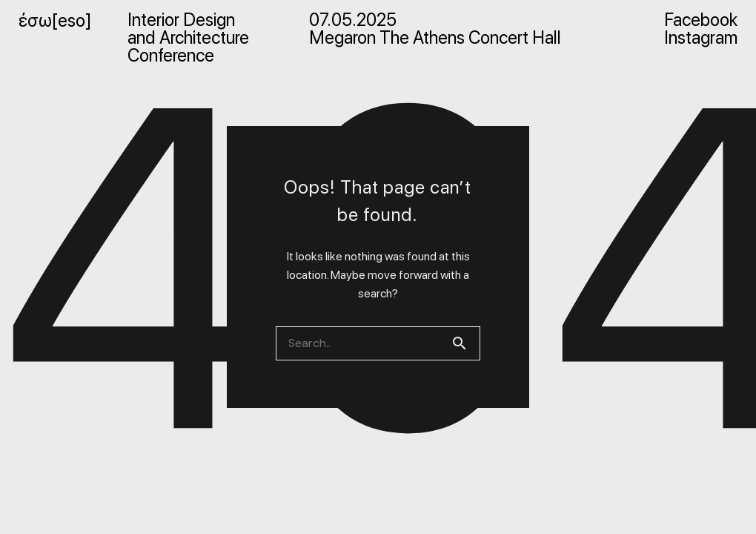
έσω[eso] (55, 20)
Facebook (701, 20)
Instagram (701, 38)
